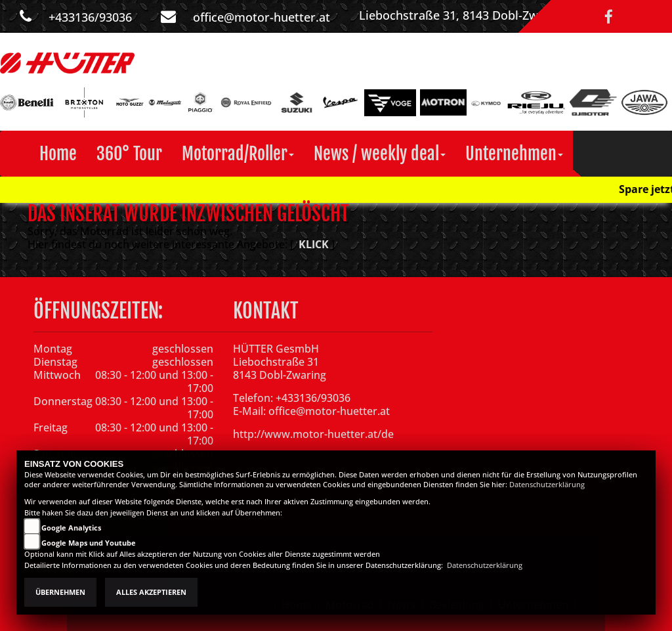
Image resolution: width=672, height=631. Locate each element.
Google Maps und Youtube (89, 543)
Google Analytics (71, 528)
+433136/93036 (90, 17)
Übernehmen (60, 592)
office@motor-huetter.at (262, 17)
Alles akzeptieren (151, 592)
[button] (238, 154)
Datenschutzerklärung (547, 485)
